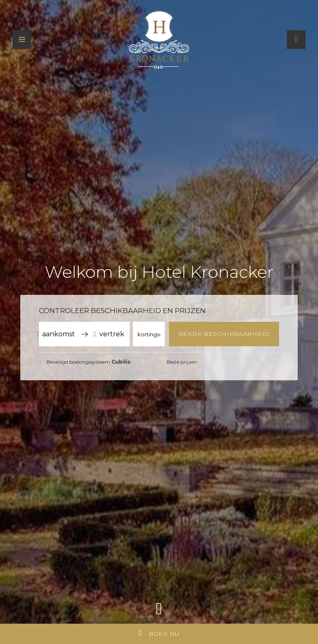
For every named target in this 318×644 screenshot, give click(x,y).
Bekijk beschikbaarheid (224, 334)
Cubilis (121, 362)
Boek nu (159, 633)
